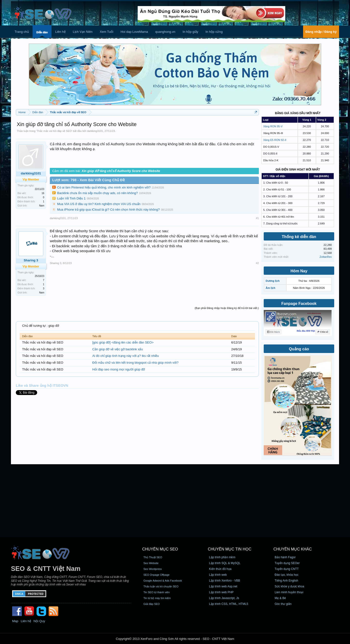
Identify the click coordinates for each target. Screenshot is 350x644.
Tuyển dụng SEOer (287, 563)
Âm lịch (271, 288)
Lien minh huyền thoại (289, 592)
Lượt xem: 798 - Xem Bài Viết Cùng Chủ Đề (88, 180)
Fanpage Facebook (299, 304)
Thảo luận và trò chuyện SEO (161, 586)
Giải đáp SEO (152, 604)
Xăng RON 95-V (273, 126)
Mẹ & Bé (280, 598)
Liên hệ (60, 32)
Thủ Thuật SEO (153, 557)
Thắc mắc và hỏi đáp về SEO (54, 131)
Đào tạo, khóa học (287, 575)
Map (15, 621)
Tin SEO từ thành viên (157, 592)
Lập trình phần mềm (222, 557)
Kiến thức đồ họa (220, 569)
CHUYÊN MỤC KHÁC (293, 549)
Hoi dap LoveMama (134, 32)
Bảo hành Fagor (285, 557)
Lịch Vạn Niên (83, 32)
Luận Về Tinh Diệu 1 (71, 198)
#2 (257, 263)
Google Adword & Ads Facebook (163, 581)
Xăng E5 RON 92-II (275, 140)
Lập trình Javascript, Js (224, 598)
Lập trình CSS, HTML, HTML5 (229, 604)
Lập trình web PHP (221, 592)
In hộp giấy (190, 32)
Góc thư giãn (283, 604)
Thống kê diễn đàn (299, 237)
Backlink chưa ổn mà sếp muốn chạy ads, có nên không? (97, 193)
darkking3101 (95, 131)
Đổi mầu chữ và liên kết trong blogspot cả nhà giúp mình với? (136, 363)
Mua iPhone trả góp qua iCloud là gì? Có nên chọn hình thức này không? (108, 210)
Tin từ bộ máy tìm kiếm (157, 598)
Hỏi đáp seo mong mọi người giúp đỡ (119, 369)
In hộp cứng (214, 32)
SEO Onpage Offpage (156, 575)
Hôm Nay (299, 271)
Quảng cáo (299, 349)
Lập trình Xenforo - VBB (225, 581)
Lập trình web (218, 575)
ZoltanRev (326, 257)
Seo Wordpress (153, 569)
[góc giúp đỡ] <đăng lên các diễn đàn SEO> (123, 342)
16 (43, 193)
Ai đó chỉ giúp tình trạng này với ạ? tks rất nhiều (126, 356)
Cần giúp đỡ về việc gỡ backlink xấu (118, 349)
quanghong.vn (165, 32)
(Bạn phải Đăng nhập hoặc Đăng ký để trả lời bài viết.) (227, 308)
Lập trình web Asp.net (223, 586)
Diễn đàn (42, 32)
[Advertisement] (175, 501)
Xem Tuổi (106, 32)
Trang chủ (22, 32)
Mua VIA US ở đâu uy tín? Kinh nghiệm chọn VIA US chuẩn (99, 204)
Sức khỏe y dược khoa (289, 586)
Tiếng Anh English (286, 581)
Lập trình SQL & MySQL (225, 563)
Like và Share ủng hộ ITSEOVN (42, 386)
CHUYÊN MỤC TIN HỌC (230, 549)
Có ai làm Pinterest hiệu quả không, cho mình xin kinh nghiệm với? (104, 187)
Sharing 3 (56, 263)
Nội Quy (39, 621)
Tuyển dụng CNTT (287, 569)
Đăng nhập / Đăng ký (321, 32)
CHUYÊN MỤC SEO (160, 549)
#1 (257, 218)
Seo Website (151, 563)
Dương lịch (273, 281)
